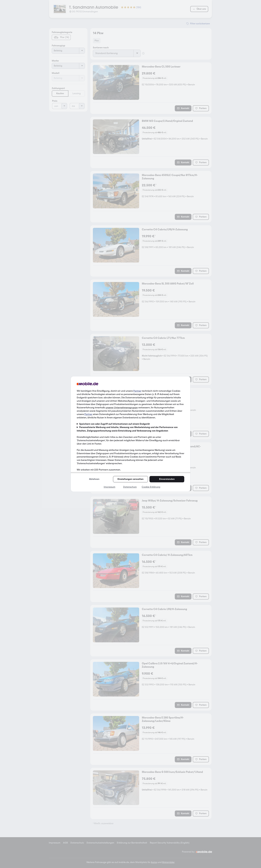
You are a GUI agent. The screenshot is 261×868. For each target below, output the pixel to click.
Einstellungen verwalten (130, 479)
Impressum (110, 487)
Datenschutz (130, 487)
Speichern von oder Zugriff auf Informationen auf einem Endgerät (115, 424)
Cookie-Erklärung (151, 487)
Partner (137, 391)
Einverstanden (167, 479)
